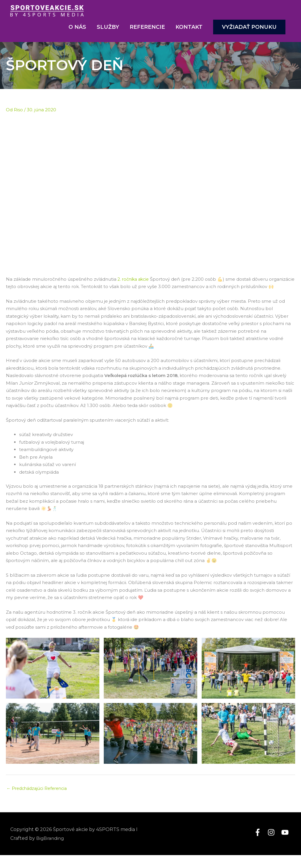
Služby (108, 32)
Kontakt (189, 32)
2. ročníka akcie (135, 284)
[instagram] (274, 845)
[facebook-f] (260, 845)
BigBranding (51, 851)
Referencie (147, 32)
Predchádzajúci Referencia (39, 801)
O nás (77, 32)
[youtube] (286, 845)
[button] (249, 32)
